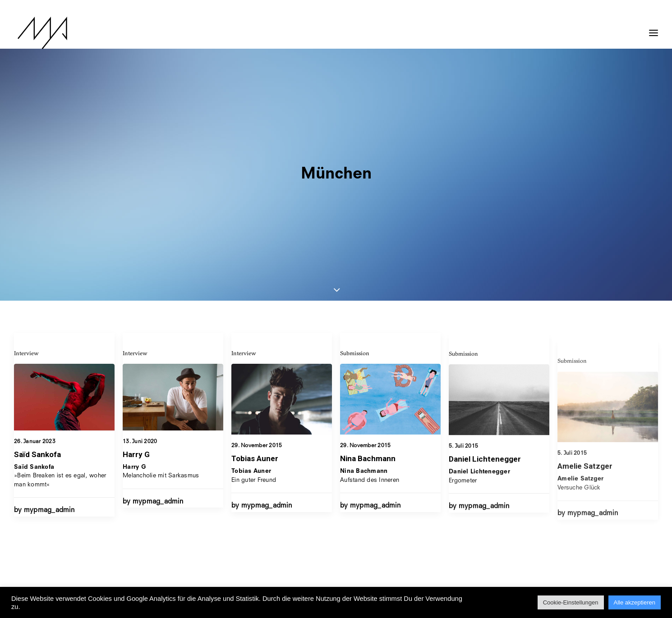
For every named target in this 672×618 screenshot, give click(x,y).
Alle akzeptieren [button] (635, 602)
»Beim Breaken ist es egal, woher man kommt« (60, 330)
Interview (26, 206)
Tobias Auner (255, 318)
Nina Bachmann (368, 329)
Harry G (136, 308)
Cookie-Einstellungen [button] (571, 602)
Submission (355, 224)
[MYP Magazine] (39, 33)
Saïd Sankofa (37, 308)
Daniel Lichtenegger (485, 356)
